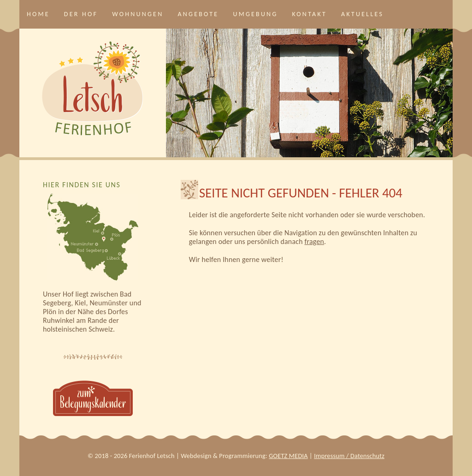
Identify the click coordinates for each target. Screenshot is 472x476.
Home (38, 14)
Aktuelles (362, 14)
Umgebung (255, 14)
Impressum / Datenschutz (349, 456)
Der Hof (81, 14)
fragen (315, 241)
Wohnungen (138, 14)
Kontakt (310, 14)
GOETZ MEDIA (288, 456)
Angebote (198, 14)
